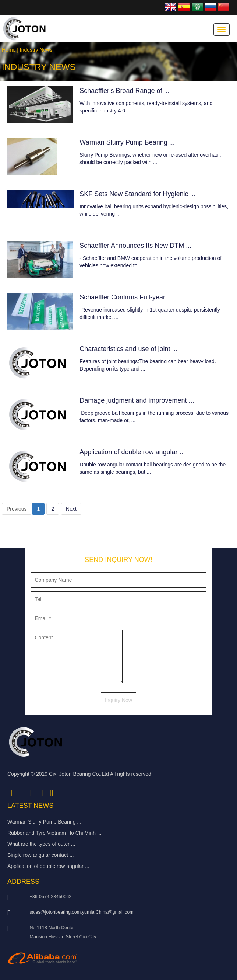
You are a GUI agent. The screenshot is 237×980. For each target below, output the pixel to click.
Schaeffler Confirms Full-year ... (126, 297)
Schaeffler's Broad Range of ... (124, 91)
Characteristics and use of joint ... (128, 349)
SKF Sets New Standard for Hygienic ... (137, 194)
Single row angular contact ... (41, 855)
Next (71, 509)
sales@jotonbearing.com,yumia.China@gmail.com (81, 912)
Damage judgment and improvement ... (137, 400)
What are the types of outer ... (41, 844)
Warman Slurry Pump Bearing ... (127, 142)
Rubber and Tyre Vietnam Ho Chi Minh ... (54, 833)
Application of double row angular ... (132, 452)
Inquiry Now (118, 700)
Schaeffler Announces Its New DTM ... (135, 246)
